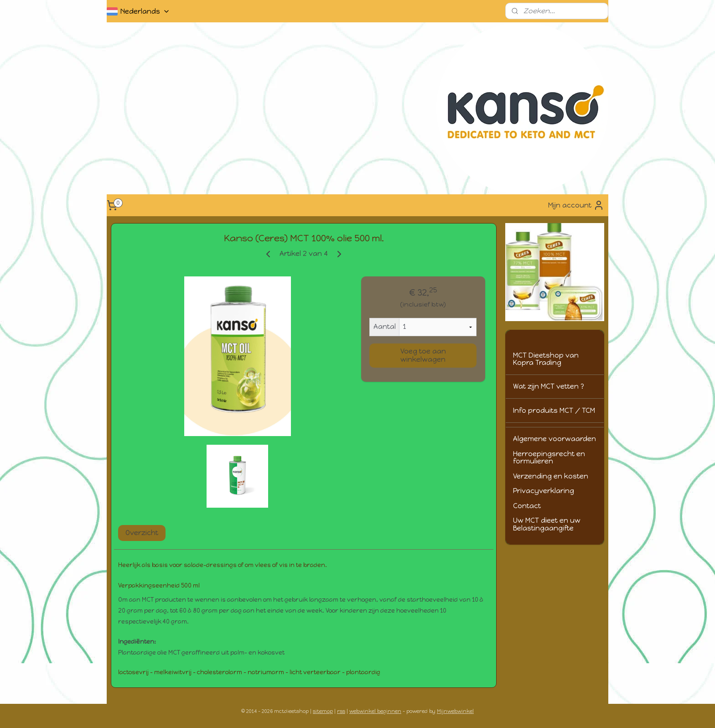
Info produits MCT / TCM (554, 411)
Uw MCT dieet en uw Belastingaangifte (547, 524)
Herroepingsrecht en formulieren (549, 458)
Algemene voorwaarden (554, 439)
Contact (527, 506)
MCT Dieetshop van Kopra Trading (546, 359)
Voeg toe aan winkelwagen (423, 355)
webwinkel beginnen (375, 711)
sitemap (323, 711)
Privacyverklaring (544, 491)
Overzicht (142, 533)
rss (341, 711)
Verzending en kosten (551, 476)
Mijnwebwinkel (455, 711)
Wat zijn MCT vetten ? (549, 386)
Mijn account (576, 205)
